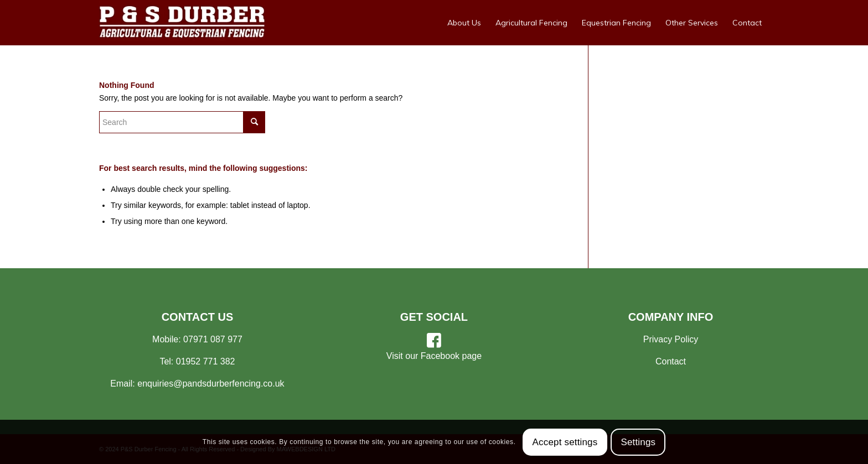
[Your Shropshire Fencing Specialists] (182, 23)
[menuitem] (464, 23)
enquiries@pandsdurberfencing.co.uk (211, 384)
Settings (638, 442)
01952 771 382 (206, 361)
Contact (671, 361)
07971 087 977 (213, 339)
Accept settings (565, 442)
